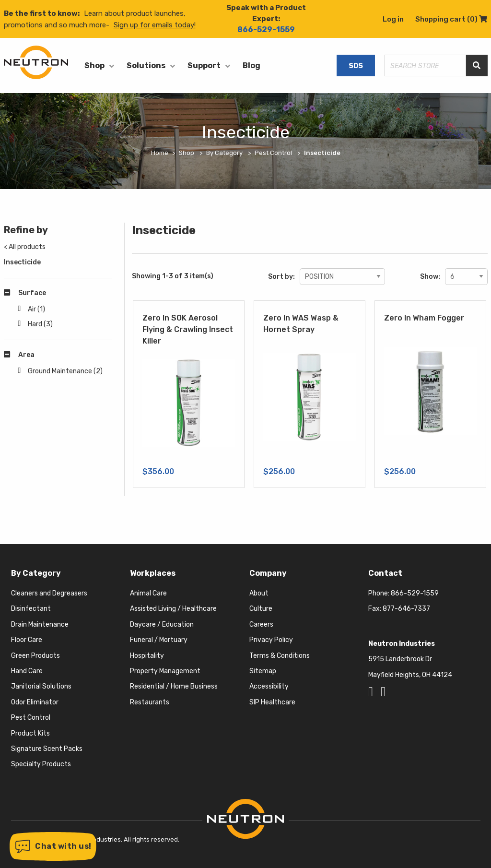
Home (160, 153)
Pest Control (31, 718)
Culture (261, 609)
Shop (94, 65)
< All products (25, 247)
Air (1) (36, 309)
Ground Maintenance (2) (65, 371)
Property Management (165, 671)
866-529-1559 (266, 30)
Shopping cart (451, 19)
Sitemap (263, 671)
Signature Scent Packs (47, 749)
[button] (53, 846)
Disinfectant (31, 609)
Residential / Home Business (174, 686)
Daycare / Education (162, 624)
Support (204, 65)
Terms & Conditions (280, 656)
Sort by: (281, 277)
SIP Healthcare (272, 702)
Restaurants (150, 702)
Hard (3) (40, 324)
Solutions (146, 65)
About (259, 593)
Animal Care (148, 593)
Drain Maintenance (40, 624)
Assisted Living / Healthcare (173, 609)
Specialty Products (41, 764)
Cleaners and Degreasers (49, 593)
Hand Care (27, 671)
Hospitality (147, 656)
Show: (430, 277)
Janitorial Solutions (41, 686)
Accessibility (269, 686)
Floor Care (27, 640)
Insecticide (22, 262)
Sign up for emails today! (155, 25)
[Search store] (425, 65)
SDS (356, 66)
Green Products (35, 656)
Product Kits (30, 733)
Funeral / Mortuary (159, 640)
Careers (261, 624)
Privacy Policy (271, 640)
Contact (385, 573)
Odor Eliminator (35, 702)
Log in (393, 19)
